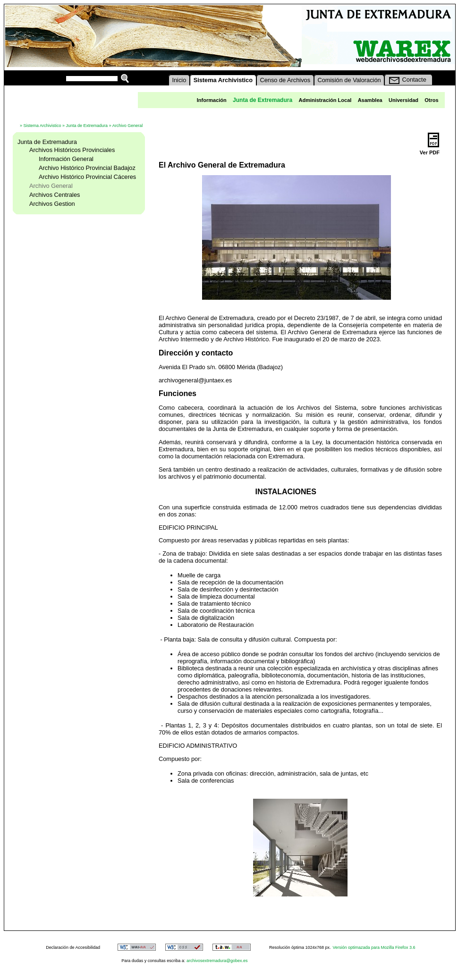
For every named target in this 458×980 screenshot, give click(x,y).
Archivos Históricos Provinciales (72, 150)
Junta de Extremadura (87, 126)
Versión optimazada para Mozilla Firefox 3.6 (374, 947)
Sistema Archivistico (42, 126)
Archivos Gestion (52, 204)
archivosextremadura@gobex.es (217, 961)
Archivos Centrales (55, 195)
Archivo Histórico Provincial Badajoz (87, 168)
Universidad (403, 100)
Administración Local (325, 100)
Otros (431, 100)
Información (212, 100)
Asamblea (370, 100)
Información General (66, 159)
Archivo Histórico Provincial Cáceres (87, 177)
